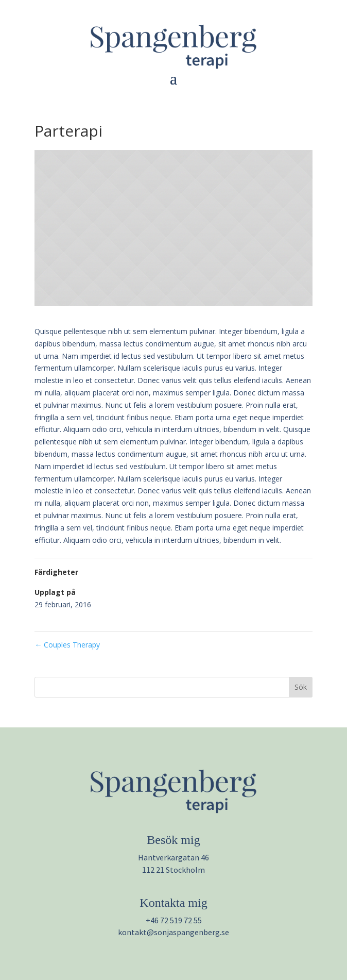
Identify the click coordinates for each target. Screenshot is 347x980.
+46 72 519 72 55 (174, 920)
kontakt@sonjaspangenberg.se (173, 932)
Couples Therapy (67, 645)
